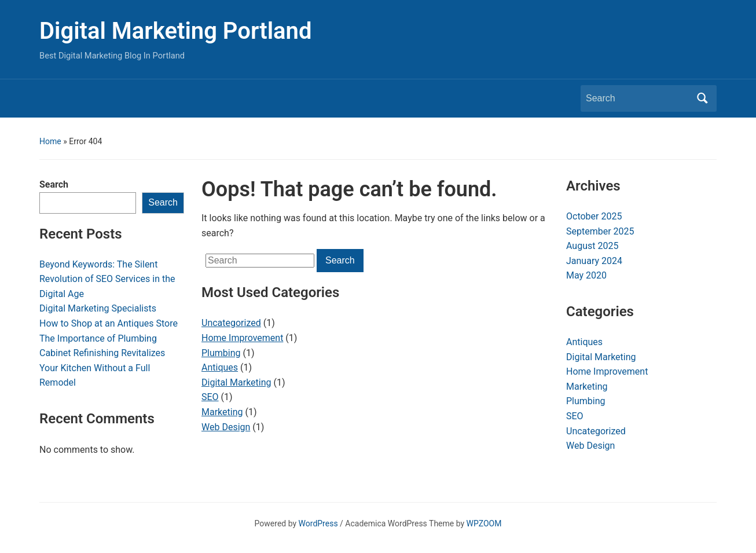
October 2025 (594, 216)
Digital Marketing (236, 382)
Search (54, 184)
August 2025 (592, 246)
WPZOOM (484, 523)
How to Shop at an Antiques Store (109, 323)
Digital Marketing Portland (175, 31)
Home (50, 141)
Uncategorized (231, 323)
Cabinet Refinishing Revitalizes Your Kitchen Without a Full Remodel (102, 368)
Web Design (226, 427)
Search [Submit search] (702, 98)
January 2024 (594, 261)
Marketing (222, 412)
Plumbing (221, 353)
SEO (210, 397)
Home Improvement (242, 338)
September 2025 (600, 231)
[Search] (638, 98)
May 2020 (586, 275)
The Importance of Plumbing (98, 338)
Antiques (220, 367)
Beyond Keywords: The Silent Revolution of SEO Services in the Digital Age (107, 279)
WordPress (318, 523)
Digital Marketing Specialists (98, 308)
